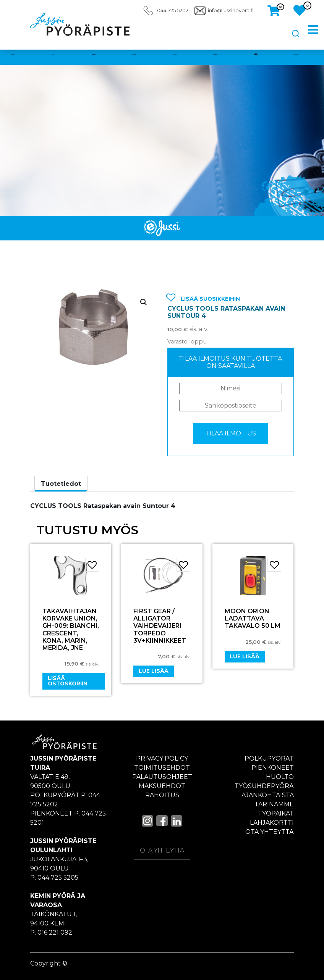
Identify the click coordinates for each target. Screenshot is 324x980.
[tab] (61, 484)
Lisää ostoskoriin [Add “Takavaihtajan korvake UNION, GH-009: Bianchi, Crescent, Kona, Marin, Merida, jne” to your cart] (68, 681)
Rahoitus (162, 795)
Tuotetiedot (61, 484)
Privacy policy (162, 758)
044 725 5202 (173, 10)
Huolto (280, 777)
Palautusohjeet (162, 777)
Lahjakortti (272, 823)
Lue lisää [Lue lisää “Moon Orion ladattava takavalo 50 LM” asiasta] (245, 656)
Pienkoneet (273, 768)
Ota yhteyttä (270, 832)
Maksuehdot (162, 786)
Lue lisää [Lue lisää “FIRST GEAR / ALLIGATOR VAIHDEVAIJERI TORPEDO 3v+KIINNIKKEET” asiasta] (154, 671)
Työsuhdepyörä (264, 786)
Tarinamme (274, 804)
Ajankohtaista (268, 795)
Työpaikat (276, 813)
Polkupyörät (269, 758)
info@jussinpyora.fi (231, 10)
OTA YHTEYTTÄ (162, 850)
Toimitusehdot (162, 768)
